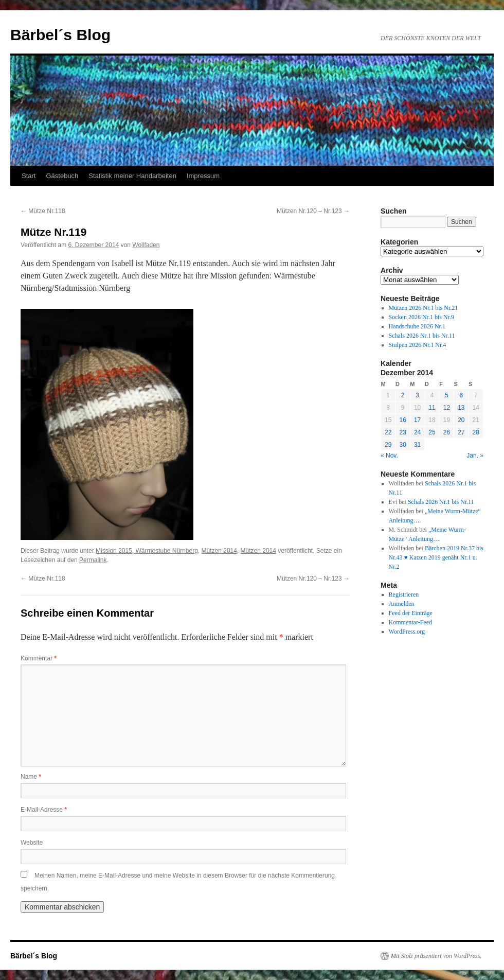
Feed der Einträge (411, 613)
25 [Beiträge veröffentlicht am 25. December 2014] (432, 432)
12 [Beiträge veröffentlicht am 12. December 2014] (447, 408)
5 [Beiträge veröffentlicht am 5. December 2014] (447, 395)
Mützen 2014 (219, 551)
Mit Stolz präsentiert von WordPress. (436, 956)
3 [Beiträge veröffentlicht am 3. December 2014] (417, 395)
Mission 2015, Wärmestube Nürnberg (147, 551)
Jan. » (475, 456)
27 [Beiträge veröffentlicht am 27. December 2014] (461, 432)
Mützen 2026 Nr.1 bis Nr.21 (424, 308)
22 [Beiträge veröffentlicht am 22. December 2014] (388, 432)
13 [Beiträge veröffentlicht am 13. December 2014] (461, 408)
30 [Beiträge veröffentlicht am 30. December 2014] (402, 445)
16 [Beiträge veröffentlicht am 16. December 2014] (402, 420)
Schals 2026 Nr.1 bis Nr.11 (422, 336)
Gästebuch (62, 176)
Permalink (93, 560)
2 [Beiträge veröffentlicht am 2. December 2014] (403, 395)
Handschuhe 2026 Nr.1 (417, 326)
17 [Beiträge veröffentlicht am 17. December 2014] (417, 420)
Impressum (203, 176)
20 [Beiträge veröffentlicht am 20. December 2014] (461, 420)
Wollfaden (146, 245)
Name (31, 777)
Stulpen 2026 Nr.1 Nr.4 (418, 345)
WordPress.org (407, 632)
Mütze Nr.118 (43, 211)
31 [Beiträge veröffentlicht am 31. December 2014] (417, 445)
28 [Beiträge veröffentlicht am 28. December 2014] (476, 432)
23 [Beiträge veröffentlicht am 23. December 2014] (402, 432)
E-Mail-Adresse (44, 810)
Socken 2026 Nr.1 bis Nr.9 (421, 317)
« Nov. (389, 456)
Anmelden (402, 604)
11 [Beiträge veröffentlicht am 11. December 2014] (432, 408)
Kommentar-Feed (410, 622)
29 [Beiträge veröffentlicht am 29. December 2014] (388, 445)
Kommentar (39, 658)
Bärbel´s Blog (60, 35)
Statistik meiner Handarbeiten (132, 176)
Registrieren (404, 594)
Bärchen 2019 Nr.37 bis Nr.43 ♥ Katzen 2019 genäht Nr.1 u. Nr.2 (436, 557)
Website (32, 843)
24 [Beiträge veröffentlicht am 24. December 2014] (417, 432)
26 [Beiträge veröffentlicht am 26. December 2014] (447, 432)
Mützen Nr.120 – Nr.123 (313, 211)
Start (29, 176)
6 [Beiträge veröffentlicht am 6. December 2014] (461, 395)
